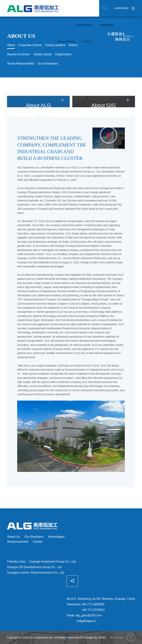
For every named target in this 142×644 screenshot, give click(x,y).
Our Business (84, 25)
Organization (64, 54)
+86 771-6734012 (93, 610)
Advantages (107, 25)
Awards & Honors (18, 54)
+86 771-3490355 (93, 604)
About (11, 45)
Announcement (66, 41)
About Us (63, 25)
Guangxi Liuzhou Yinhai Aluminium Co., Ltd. (36, 573)
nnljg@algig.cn (86, 621)
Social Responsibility (21, 63)
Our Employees (48, 63)
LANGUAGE (125, 8)
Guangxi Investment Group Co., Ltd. (53, 562)
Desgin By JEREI (95, 637)
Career (87, 41)
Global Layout (43, 54)
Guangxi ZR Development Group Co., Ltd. (35, 567)
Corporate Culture (30, 45)
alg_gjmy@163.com (89, 615)
